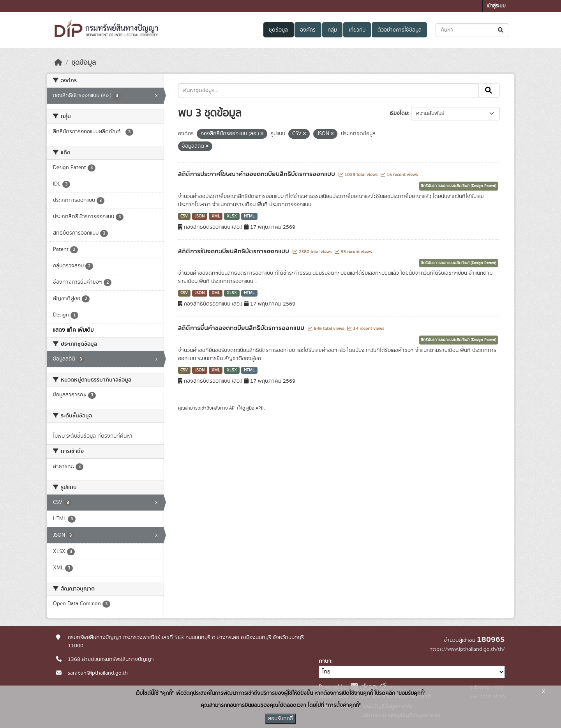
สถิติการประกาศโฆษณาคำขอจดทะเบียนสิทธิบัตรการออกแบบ (257, 174)
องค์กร (308, 30)
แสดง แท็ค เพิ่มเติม (73, 330)
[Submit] (501, 30)
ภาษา (325, 661)
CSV (184, 216)
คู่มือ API (254, 408)
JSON (200, 216)
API (232, 408)
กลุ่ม (332, 30)
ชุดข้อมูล (278, 30)
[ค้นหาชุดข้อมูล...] (472, 30)
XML (216, 216)
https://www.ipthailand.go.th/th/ (467, 649)
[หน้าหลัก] (58, 63)
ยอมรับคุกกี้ (280, 719)
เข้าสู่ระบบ (496, 6)
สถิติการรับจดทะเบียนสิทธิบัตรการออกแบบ (234, 251)
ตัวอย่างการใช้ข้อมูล (400, 30)
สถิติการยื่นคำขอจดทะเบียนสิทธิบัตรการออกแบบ (242, 328)
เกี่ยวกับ (357, 30)
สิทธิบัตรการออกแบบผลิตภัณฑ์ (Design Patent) (459, 186)
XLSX (232, 216)
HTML (249, 216)
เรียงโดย (399, 113)
